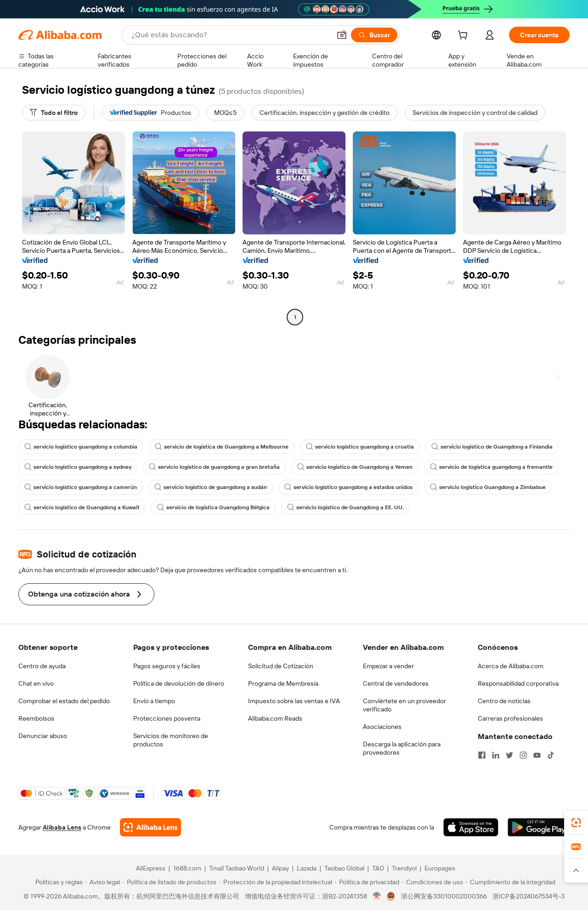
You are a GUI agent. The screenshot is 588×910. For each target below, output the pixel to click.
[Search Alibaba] (230, 35)
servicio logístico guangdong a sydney (78, 467)
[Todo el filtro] (54, 113)
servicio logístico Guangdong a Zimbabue (488, 487)
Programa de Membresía (283, 683)
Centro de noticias (504, 701)
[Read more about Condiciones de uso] (433, 882)
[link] (576, 823)
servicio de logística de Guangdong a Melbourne (222, 447)
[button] (342, 35)
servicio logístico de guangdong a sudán (211, 487)
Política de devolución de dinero (179, 683)
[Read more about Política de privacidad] (367, 882)
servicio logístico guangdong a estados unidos (348, 487)
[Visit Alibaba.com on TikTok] (551, 755)
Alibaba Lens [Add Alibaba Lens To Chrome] (62, 827)
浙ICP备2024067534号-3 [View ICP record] (529, 896)
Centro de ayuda (42, 666)
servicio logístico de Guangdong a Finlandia (492, 447)
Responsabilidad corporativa (518, 683)
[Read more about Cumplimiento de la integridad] (511, 882)
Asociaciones (382, 727)
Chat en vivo (36, 683)
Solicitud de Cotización (281, 666)
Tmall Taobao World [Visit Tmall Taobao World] (237, 868)
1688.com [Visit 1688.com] (187, 868)
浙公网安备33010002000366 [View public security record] (444, 896)
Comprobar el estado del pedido (64, 701)
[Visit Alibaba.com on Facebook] (482, 755)
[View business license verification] (377, 896)
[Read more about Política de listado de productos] (170, 882)
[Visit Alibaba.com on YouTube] (537, 755)
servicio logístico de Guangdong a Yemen (355, 467)
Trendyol (404, 868)
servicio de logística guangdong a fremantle (491, 467)
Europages (440, 868)
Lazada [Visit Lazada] (307, 868)
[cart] (464, 36)
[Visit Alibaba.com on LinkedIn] (496, 755)
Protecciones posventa (167, 718)
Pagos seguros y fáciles (167, 666)
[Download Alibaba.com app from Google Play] (539, 827)
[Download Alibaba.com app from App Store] (471, 827)
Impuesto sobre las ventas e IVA (294, 701)
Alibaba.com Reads (275, 718)
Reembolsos (36, 718)
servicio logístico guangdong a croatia (360, 447)
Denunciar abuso (43, 736)
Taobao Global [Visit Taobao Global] (344, 868)
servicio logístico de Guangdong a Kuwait (82, 507)
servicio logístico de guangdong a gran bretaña (214, 467)
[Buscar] (374, 35)
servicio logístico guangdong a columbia (81, 447)
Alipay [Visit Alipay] (280, 868)
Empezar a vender (388, 666)
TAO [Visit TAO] (378, 868)
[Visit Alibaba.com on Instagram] (523, 755)
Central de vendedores (396, 683)
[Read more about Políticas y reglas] (58, 882)
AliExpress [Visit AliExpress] (151, 868)
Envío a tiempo (154, 701)
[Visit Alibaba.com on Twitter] (509, 755)
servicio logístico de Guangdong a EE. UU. (345, 507)
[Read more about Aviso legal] (103, 882)
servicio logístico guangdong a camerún (81, 487)
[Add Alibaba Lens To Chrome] (150, 827)
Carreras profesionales (510, 718)
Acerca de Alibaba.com (511, 666)
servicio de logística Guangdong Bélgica (213, 507)
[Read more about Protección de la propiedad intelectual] (276, 882)
